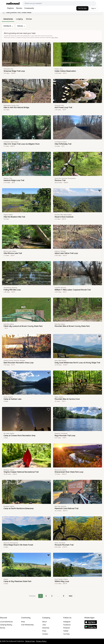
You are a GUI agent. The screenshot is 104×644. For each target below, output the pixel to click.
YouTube (66, 634)
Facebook (67, 625)
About (44, 622)
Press (44, 631)
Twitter (66, 631)
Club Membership (27, 625)
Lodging (19, 19)
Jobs (44, 625)
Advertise (46, 628)
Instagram (67, 622)
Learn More (54, 38)
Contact (45, 634)
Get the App (82, 8)
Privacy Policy (41, 641)
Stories (19, 8)
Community (29, 8)
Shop (23, 622)
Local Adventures (6, 622)
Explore (11, 8)
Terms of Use (30, 641)
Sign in (94, 8)
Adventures (8, 19)
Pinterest (67, 628)
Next (71, 596)
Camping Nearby (6, 625)
